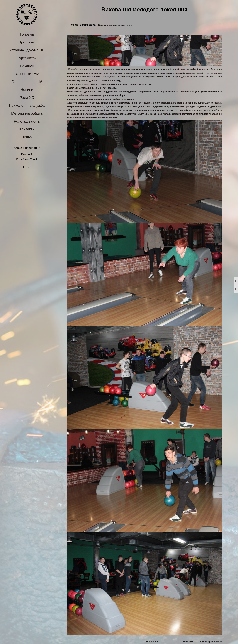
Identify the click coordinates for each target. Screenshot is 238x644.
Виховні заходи (89, 25)
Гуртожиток (27, 58)
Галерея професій (27, 82)
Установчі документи (27, 50)
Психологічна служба (27, 105)
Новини (27, 90)
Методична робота (27, 113)
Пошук (27, 137)
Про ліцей (27, 42)
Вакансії (27, 66)
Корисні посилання (27, 148)
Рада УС (27, 98)
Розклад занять (27, 121)
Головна (27, 34)
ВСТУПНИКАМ (27, 74)
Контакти (27, 129)
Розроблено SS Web (27, 159)
